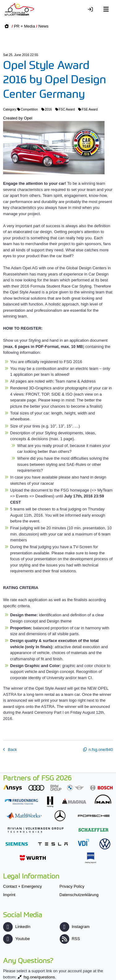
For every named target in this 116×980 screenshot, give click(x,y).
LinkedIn (17, 927)
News (43, 26)
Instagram (75, 927)
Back (12, 750)
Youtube (16, 939)
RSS (70, 939)
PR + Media (24, 26)
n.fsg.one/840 (101, 750)
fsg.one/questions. (40, 977)
